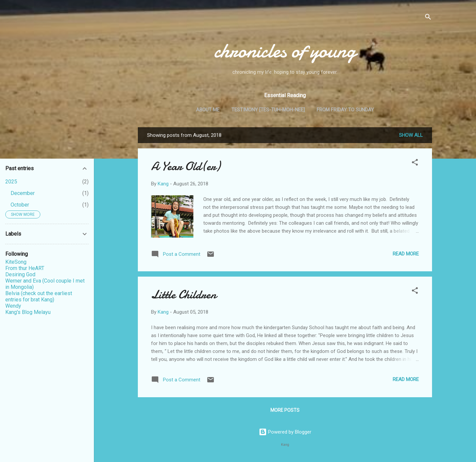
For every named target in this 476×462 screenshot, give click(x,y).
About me (208, 110)
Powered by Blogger (285, 432)
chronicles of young (285, 51)
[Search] (428, 18)
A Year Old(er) (186, 166)
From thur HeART (25, 268)
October (20, 205)
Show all (411, 135)
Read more (406, 254)
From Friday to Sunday (345, 110)
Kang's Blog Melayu (28, 312)
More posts (285, 410)
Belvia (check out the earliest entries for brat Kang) (39, 296)
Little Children (184, 295)
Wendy (13, 306)
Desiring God (20, 274)
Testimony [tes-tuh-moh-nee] (268, 110)
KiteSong (16, 262)
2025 (11, 182)
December (23, 193)
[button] (415, 163)
